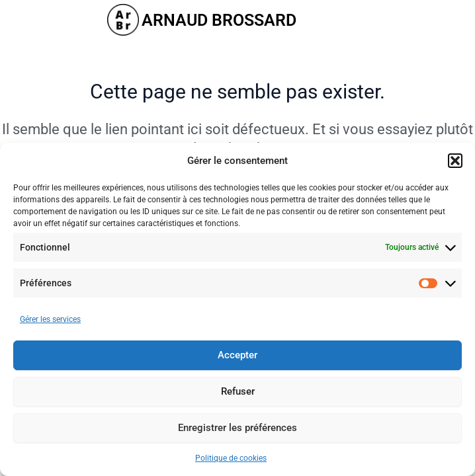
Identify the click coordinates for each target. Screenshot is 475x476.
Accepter (237, 355)
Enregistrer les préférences (237, 428)
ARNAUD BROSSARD (219, 20)
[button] (455, 161)
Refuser (238, 391)
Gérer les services (50, 319)
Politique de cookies (231, 458)
